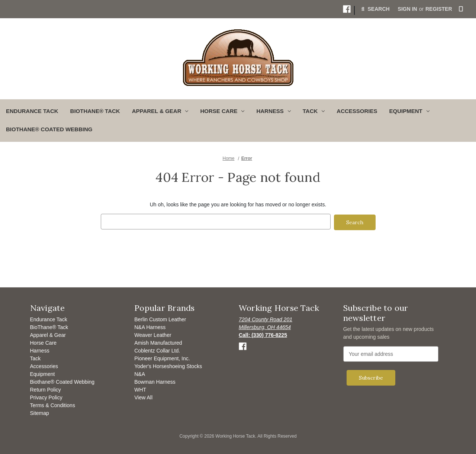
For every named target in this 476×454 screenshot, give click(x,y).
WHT (140, 389)
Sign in (408, 9)
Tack (36, 357)
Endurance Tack (32, 111)
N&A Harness (150, 326)
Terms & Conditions (53, 404)
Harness (40, 350)
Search (375, 9)
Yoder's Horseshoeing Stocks (168, 365)
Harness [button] (273, 111)
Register (439, 9)
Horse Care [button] (222, 111)
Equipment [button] (409, 111)
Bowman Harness (155, 381)
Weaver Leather (153, 334)
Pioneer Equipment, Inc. (162, 357)
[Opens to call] (263, 334)
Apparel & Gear (48, 334)
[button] (347, 9)
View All (143, 396)
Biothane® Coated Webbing (49, 129)
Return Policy (46, 389)
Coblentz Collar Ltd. (157, 350)
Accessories (357, 111)
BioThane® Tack (95, 111)
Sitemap (40, 412)
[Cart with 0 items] (461, 9)
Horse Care (44, 342)
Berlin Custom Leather (160, 318)
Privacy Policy (46, 396)
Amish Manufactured (158, 342)
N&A (140, 373)
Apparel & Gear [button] (160, 111)
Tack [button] (314, 111)
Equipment (43, 373)
